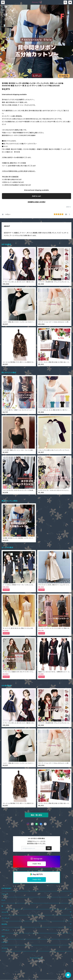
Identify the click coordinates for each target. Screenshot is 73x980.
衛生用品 (4, 924)
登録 (49, 848)
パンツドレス (5, 918)
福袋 (3, 936)
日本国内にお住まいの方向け (37, 202)
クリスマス (5, 948)
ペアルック (5, 894)
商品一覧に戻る (37, 815)
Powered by (37, 961)
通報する (69, 207)
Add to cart (36, 196)
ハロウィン (5, 942)
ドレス (3, 900)
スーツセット (5, 930)
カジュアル (5, 912)
